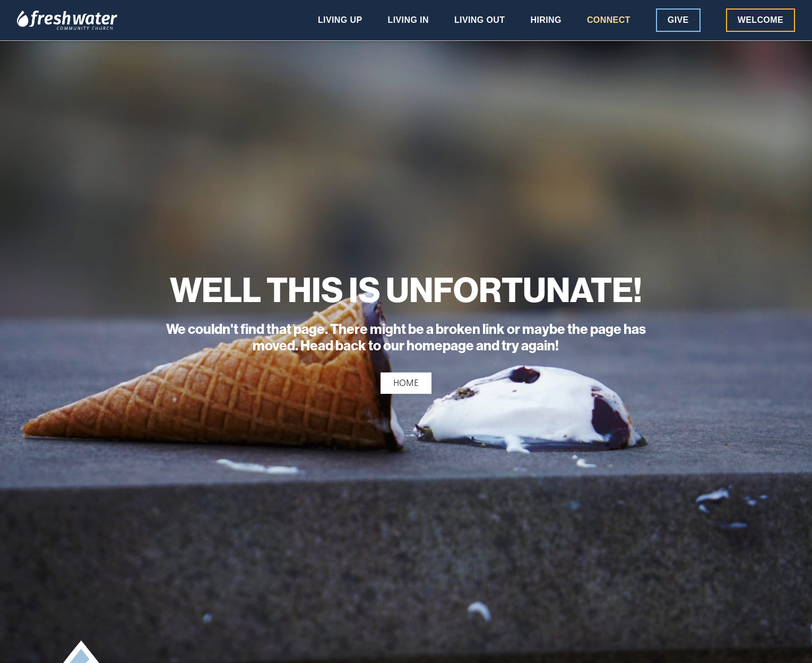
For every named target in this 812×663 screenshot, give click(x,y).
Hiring (546, 20)
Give (678, 20)
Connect (609, 20)
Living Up (340, 20)
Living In (408, 20)
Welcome (761, 20)
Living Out (480, 20)
